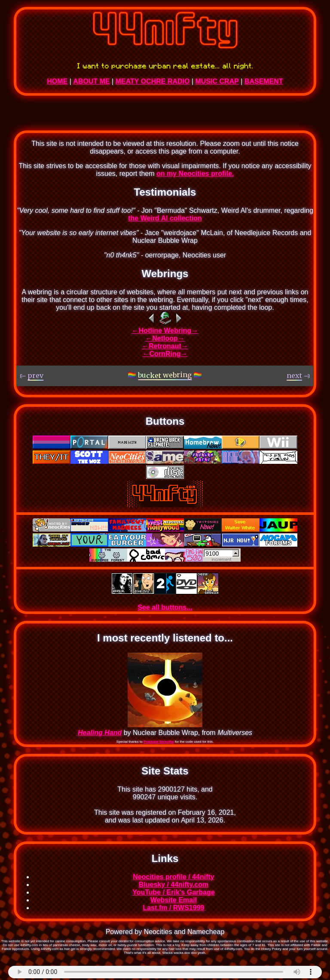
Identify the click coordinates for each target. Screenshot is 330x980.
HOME (57, 81)
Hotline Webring (165, 331)
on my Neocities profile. (195, 174)
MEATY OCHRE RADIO (153, 81)
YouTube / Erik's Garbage (174, 892)
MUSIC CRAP (217, 81)
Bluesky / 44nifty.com (174, 885)
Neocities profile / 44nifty (173, 877)
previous (270, 292)
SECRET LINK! (165, 962)
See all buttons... (165, 607)
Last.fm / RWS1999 (174, 908)
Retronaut (165, 346)
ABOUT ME (91, 81)
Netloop (165, 338)
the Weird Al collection (165, 218)
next (235, 292)
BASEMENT (264, 81)
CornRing (165, 354)
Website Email (174, 900)
